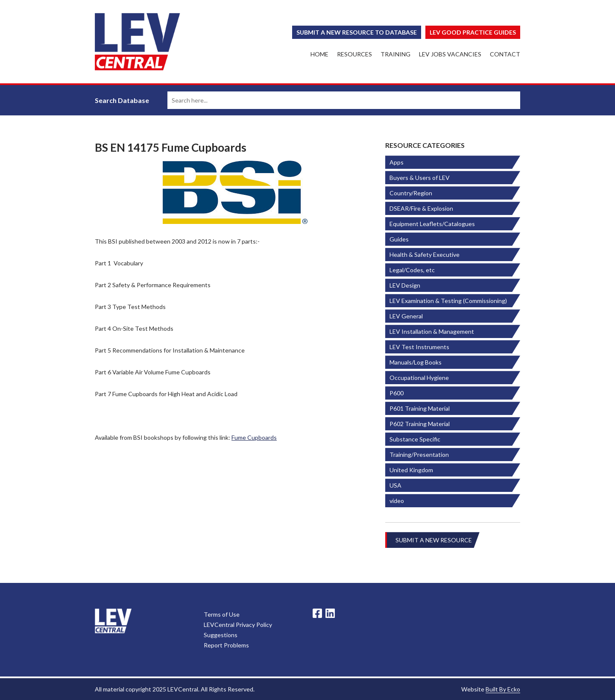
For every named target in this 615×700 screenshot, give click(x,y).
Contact (505, 54)
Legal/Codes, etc (412, 270)
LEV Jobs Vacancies (450, 54)
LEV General (406, 316)
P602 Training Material (420, 424)
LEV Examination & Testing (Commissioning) (448, 301)
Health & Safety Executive (425, 254)
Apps (397, 162)
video (397, 501)
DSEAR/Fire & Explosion (421, 208)
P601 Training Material (420, 408)
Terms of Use (222, 614)
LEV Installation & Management (432, 331)
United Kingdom (411, 470)
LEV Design (405, 285)
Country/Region (411, 193)
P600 (397, 393)
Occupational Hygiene (419, 378)
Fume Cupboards (254, 437)
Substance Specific (415, 439)
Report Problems (226, 645)
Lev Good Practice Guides (473, 32)
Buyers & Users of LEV (420, 178)
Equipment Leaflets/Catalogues (432, 224)
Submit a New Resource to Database (357, 32)
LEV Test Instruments (419, 347)
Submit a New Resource (434, 540)
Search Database (122, 100)
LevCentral (113, 621)
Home (319, 54)
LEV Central (138, 42)
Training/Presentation (419, 454)
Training (395, 54)
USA (395, 485)
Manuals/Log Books (416, 362)
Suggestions (221, 635)
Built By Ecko (503, 689)
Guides (399, 239)
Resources (354, 54)
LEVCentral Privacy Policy (238, 625)
